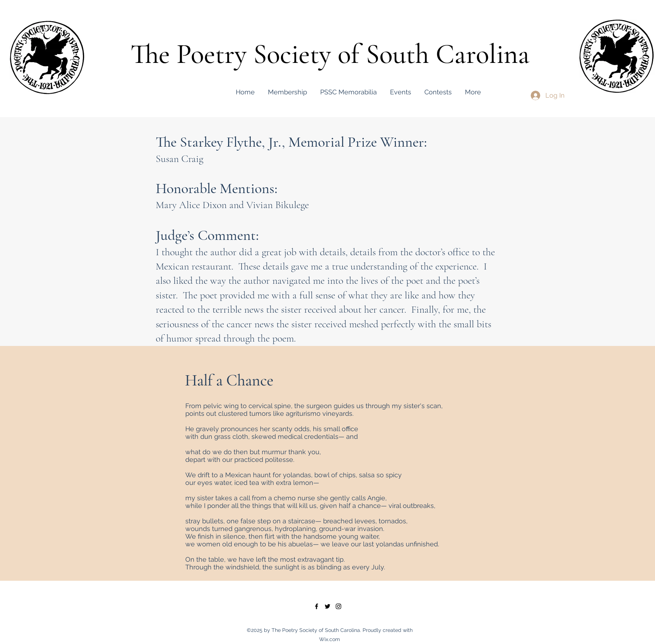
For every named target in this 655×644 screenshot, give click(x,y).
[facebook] (317, 606)
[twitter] (327, 606)
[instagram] (338, 606)
